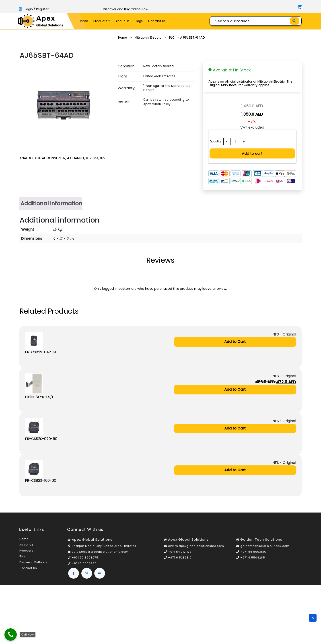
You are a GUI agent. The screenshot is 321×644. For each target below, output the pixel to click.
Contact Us (157, 21)
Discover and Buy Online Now (126, 9)
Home (83, 21)
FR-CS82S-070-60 (41, 439)
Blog (23, 557)
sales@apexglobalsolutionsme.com (100, 552)
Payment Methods (33, 563)
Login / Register (34, 9)
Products (102, 21)
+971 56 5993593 (254, 552)
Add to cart (252, 153)
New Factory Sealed (158, 66)
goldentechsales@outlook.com (265, 546)
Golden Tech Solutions (261, 540)
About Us (122, 21)
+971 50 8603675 (85, 558)
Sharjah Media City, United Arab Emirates (104, 546)
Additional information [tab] (51, 203)
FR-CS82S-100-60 (41, 481)
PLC (174, 38)
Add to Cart (235, 342)
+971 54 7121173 (180, 552)
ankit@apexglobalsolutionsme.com (196, 546)
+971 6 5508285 (84, 564)
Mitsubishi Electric (148, 38)
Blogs (139, 21)
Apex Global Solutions (92, 540)
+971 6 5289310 (180, 558)
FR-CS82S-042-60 (41, 352)
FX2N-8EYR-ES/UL (40, 397)
